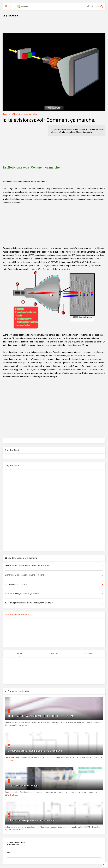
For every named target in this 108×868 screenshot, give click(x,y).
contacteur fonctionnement (23, 786)
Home (5, 114)
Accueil (9, 853)
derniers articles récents (18, 615)
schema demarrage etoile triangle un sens (31, 820)
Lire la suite (23, 725)
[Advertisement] (49, 23)
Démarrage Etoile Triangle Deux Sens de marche (35, 751)
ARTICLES (16, 114)
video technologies (31, 114)
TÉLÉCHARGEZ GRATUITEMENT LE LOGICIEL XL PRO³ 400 (41, 716)
